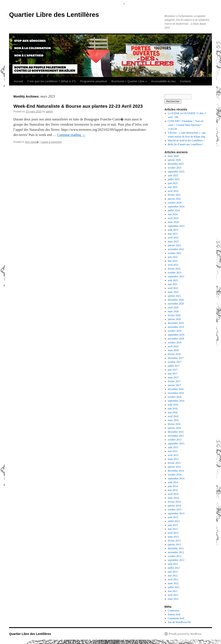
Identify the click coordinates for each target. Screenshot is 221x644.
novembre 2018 (176, 339)
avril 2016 (173, 416)
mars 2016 (173, 420)
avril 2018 (173, 346)
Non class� (32, 142)
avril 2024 (173, 218)
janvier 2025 (174, 199)
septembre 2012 (176, 560)
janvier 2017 (174, 385)
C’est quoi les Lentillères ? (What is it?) (51, 81)
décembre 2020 (176, 300)
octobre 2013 (175, 510)
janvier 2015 (174, 467)
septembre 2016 (176, 401)
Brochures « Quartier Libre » (129, 81)
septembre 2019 (176, 335)
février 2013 (174, 541)
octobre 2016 (175, 397)
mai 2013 (173, 529)
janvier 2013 (174, 545)
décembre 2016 (176, 389)
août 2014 (173, 482)
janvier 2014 (174, 506)
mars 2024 (173, 222)
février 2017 (174, 381)
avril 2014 (173, 494)
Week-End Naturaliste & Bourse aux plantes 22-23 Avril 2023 (78, 106)
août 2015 (173, 447)
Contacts (185, 81)
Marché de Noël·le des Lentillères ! (186, 140)
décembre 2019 (176, 323)
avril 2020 (173, 308)
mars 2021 (173, 292)
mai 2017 (173, 374)
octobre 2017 (175, 362)
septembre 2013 (176, 513)
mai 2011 (173, 591)
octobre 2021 (175, 273)
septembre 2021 (176, 276)
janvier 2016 (174, 428)
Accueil (18, 81)
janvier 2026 (174, 160)
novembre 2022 (176, 249)
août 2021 (173, 280)
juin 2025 (173, 183)
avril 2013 (173, 533)
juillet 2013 (174, 521)
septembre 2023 (176, 226)
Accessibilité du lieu (163, 81)
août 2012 (173, 564)
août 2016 (173, 405)
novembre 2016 (176, 393)
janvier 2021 (174, 296)
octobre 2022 (175, 253)
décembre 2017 (176, 358)
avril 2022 (173, 265)
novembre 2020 (176, 304)
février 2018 (174, 354)
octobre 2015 (175, 440)
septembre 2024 (176, 207)
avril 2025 (173, 191)
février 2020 (174, 315)
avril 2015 (173, 455)
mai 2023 (173, 234)
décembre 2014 (176, 471)
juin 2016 (173, 409)
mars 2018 (173, 350)
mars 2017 (173, 377)
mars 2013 (173, 537)
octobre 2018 (175, 343)
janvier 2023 (174, 245)
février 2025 (174, 195)
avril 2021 (173, 288)
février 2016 (174, 424)
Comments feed (176, 618)
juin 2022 (173, 257)
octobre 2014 (175, 475)
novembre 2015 (176, 436)
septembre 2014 (176, 478)
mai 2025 (173, 187)
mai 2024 (173, 214)
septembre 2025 (176, 172)
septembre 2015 (176, 444)
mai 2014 (173, 490)
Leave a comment (51, 142)
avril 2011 (173, 595)
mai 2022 (173, 261)
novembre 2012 (176, 552)
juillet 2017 (174, 366)
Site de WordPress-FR (179, 622)
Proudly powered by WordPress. (185, 634)
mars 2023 (173, 241)
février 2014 (174, 502)
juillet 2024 (174, 210)
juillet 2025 (174, 179)
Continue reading (71, 135)
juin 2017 (173, 370)
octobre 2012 (175, 556)
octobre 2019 (175, 331)
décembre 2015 (176, 432)
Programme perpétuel (94, 81)
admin (49, 112)
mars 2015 (173, 459)
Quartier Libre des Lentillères (54, 15)
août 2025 (173, 175)
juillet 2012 (174, 568)
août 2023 (173, 230)
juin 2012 (173, 572)
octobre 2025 (175, 168)
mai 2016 (173, 412)
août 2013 (173, 517)
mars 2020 (173, 311)
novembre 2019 (176, 327)
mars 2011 (173, 599)
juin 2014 (173, 486)
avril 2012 (173, 579)
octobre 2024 (175, 203)
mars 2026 (173, 156)
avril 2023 (173, 238)
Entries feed (174, 614)
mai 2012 (173, 576)
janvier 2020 (174, 319)
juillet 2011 (174, 587)
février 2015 (174, 463)
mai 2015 (173, 451)
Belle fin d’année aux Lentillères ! (186, 144)
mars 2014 (173, 498)
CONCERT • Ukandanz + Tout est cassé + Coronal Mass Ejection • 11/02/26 (186, 125)
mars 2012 (173, 583)
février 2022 (174, 269)
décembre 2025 (176, 164)
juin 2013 (173, 525)
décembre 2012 (176, 548)
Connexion (174, 611)
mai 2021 (173, 284)
